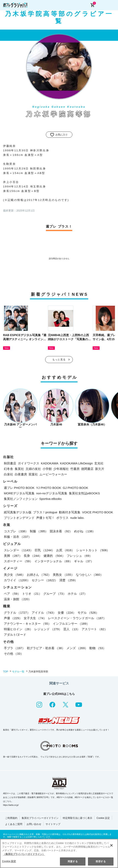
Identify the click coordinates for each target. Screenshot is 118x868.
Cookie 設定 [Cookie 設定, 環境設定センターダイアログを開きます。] (9, 862)
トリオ (32, 594)
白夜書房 (21, 474)
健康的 (54, 556)
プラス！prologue (45, 512)
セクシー (45, 580)
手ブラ (15, 648)
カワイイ (17, 580)
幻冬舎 (8, 469)
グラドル (17, 613)
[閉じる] (111, 846)
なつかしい (90, 575)
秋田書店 (10, 463)
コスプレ (16, 531)
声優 (13, 618)
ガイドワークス (29, 463)
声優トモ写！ (45, 518)
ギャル (84, 561)
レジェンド (48, 629)
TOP (6, 672)
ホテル (78, 594)
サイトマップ (53, 824)
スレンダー (19, 550)
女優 (67, 613)
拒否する (101, 862)
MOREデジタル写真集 (19, 493)
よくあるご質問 (14, 824)
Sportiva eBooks (50, 499)
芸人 (72, 629)
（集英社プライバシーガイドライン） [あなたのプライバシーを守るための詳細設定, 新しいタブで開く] (24, 855)
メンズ (77, 648)
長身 (33, 556)
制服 (39, 531)
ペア (12, 594)
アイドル (44, 613)
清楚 (68, 580)
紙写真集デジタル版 (18, 512)
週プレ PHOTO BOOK (19, 488)
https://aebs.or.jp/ (11, 805)
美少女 (15, 575)
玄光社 (99, 463)
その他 (14, 654)
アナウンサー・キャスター (28, 624)
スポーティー (18, 561)
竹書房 (75, 469)
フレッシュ (80, 556)
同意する (73, 862)
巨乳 (45, 550)
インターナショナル (53, 561)
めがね (85, 531)
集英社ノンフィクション (21, 499)
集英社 (19, 469)
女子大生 (35, 618)
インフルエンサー (71, 624)
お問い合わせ (34, 824)
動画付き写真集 (70, 512)
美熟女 (63, 575)
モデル (88, 613)
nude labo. (77, 518)
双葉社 (33, 474)
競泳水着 (61, 531)
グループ (55, 594)
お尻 (65, 550)
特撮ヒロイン (18, 629)
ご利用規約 (11, 818)
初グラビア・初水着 (46, 648)
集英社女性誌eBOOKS (84, 493)
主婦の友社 (33, 469)
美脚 (13, 556)
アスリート (94, 629)
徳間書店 (87, 469)
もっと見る (59, 360)
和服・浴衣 (18, 537)
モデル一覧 (18, 672)
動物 (98, 648)
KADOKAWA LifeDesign (76, 463)
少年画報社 (61, 469)
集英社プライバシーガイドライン (40, 818)
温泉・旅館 (18, 599)
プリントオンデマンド (19, 518)
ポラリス (62, 518)
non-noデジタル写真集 (52, 493)
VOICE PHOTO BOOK (97, 512)
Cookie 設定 (103, 818)
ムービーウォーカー (53, 474)
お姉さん (39, 575)
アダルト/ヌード (15, 635)
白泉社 (8, 474)
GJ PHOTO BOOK (75, 488)
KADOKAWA (50, 463)
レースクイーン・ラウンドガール (77, 618)
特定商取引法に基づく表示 (78, 818)
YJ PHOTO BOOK (49, 488)
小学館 (47, 469)
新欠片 (100, 469)
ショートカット (93, 550)
